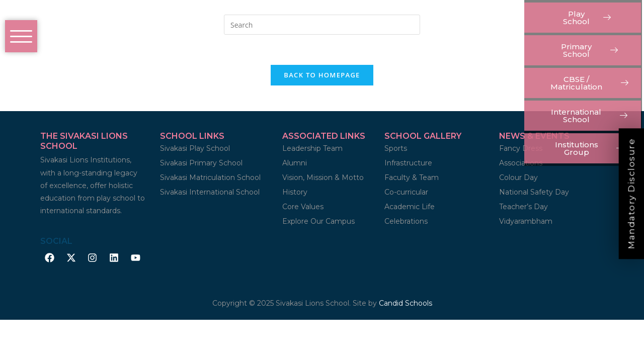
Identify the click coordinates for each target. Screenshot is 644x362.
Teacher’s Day (524, 207)
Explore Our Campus (318, 222)
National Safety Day (534, 193)
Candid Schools (406, 304)
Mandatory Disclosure (631, 194)
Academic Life (410, 207)
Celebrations (406, 222)
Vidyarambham (526, 222)
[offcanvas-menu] (21, 36)
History (295, 193)
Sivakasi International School (210, 193)
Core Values (303, 207)
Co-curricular (406, 193)
